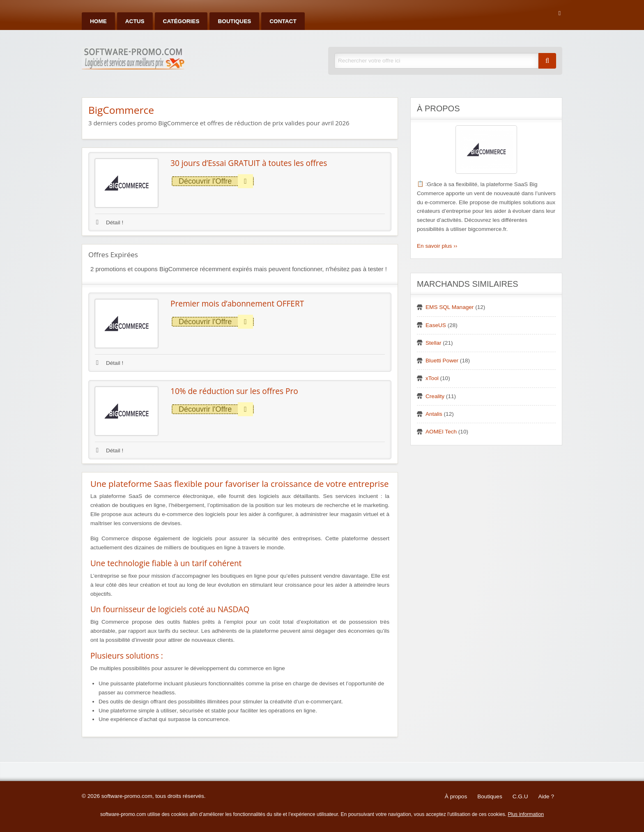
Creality (435, 396)
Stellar (434, 343)
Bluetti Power (442, 361)
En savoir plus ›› (437, 246)
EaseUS (436, 325)
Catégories (181, 21)
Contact (283, 21)
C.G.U (520, 796)
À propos (456, 796)
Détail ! (110, 222)
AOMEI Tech (441, 432)
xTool (432, 378)
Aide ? (546, 796)
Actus (135, 21)
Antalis (434, 414)
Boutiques (234, 21)
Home (98, 21)
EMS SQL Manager (450, 307)
